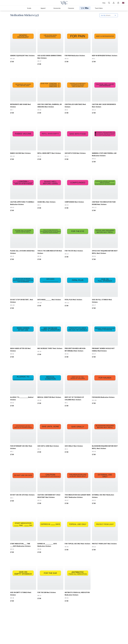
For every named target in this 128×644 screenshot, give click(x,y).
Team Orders (99, 8)
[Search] (109, 3)
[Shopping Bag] (118, 3)
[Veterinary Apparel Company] (64, 3)
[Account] (104, 3)
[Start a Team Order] (123, 3)
